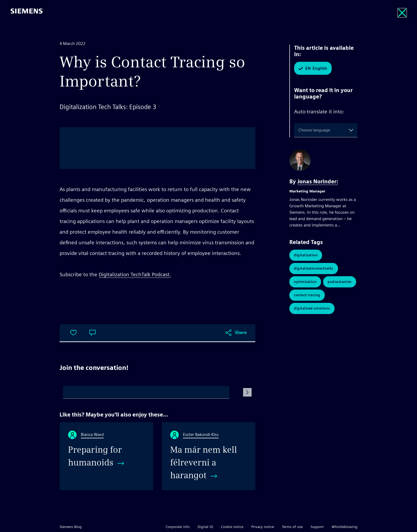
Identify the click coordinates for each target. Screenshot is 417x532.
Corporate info (178, 527)
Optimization (305, 282)
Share (241, 333)
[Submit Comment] (247, 392)
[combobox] (299, 130)
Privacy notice (263, 527)
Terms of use (292, 527)
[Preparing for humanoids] (106, 456)
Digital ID (205, 527)
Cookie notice (232, 527)
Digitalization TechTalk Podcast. (135, 274)
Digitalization (306, 255)
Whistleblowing (345, 527)
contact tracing (307, 295)
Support (317, 527)
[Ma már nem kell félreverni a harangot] (208, 456)
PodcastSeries (340, 282)
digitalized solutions (312, 308)
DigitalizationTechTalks (314, 268)
